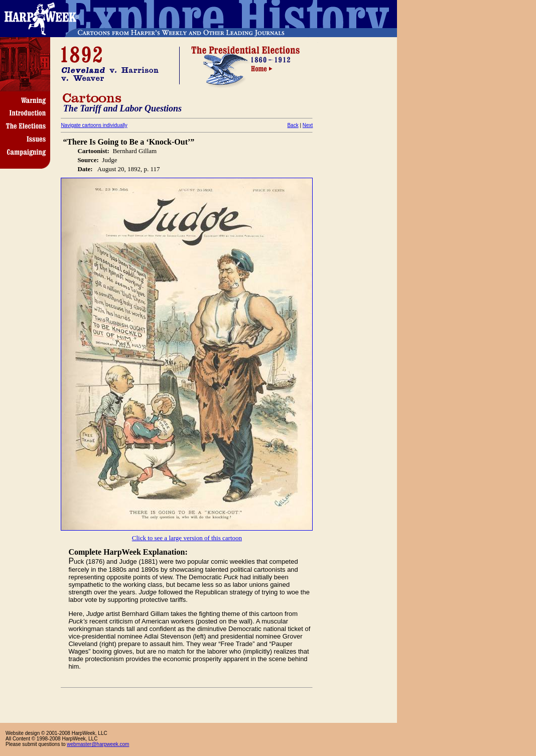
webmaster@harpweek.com (98, 744)
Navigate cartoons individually (94, 125)
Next (308, 125)
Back (293, 125)
